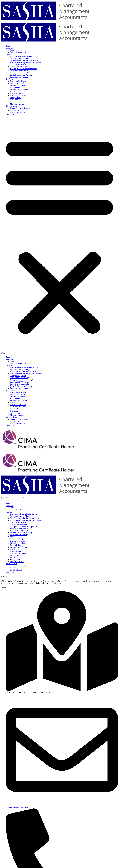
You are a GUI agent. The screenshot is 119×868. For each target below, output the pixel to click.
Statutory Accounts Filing (20, 58)
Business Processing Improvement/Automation (28, 62)
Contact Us (10, 114)
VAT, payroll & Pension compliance (23, 69)
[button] (59, 236)
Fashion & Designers (18, 81)
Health (13, 91)
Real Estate (14, 100)
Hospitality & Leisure (18, 96)
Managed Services (17, 104)
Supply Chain (15, 102)
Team (12, 50)
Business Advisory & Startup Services (24, 56)
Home (8, 46)
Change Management (18, 65)
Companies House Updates (20, 108)
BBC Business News (18, 112)
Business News (11, 106)
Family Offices (16, 98)
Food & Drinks (16, 87)
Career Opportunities (18, 52)
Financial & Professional (19, 89)
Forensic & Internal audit (19, 73)
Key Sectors (10, 79)
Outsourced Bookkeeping (20, 67)
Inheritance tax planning (19, 77)
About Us (9, 48)
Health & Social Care (18, 94)
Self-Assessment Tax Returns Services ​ (25, 60)
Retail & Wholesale (17, 83)
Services (9, 54)
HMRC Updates (16, 110)
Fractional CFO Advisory (20, 71)
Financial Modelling (18, 85)
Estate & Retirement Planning (21, 75)
